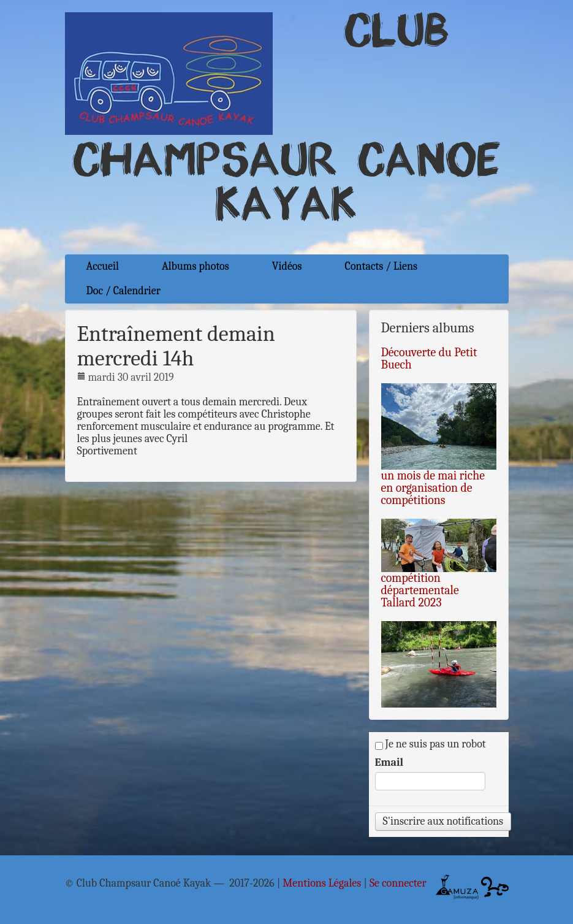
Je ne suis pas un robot (431, 744)
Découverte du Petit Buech (429, 358)
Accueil (103, 266)
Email (389, 763)
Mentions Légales (322, 884)
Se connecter (398, 884)
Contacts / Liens (381, 266)
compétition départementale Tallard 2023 (420, 590)
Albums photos (195, 266)
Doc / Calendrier (123, 291)
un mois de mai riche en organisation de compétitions (433, 488)
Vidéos (287, 266)
